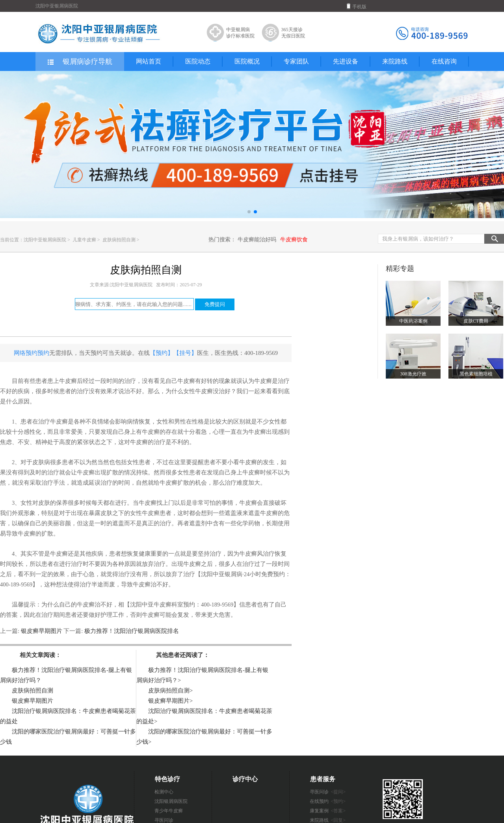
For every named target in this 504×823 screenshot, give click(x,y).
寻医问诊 (328, 792)
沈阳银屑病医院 (171, 801)
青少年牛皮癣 (169, 811)
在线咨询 (444, 61)
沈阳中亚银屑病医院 (45, 240)
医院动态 (198, 61)
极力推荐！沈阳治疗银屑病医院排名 (131, 631)
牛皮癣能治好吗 (257, 240)
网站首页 (149, 61)
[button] (249, 212)
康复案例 (328, 811)
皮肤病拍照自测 (120, 240)
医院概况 (247, 61)
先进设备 (346, 61)
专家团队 (296, 61)
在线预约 (328, 801)
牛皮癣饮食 (294, 240)
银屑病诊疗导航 (79, 62)
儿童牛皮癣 (85, 240)
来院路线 (395, 61)
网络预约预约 (32, 353)
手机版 (357, 6)
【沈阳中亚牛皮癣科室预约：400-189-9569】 (182, 605)
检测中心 (164, 792)
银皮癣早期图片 (41, 631)
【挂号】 (185, 353)
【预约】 (162, 353)
